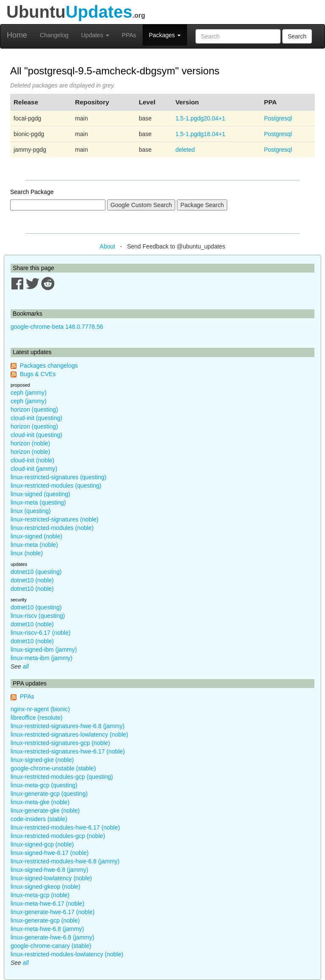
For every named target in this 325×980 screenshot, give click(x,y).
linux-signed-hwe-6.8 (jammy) (50, 870)
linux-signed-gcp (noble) (42, 844)
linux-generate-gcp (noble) (45, 920)
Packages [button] (165, 35)
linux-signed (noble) (36, 536)
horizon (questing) (34, 409)
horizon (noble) (30, 443)
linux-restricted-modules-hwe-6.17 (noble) (65, 827)
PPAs (129, 35)
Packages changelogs (49, 366)
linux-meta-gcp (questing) (44, 785)
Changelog (54, 35)
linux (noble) (27, 553)
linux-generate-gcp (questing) (49, 794)
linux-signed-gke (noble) (42, 760)
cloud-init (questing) (36, 418)
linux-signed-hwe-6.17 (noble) (50, 853)
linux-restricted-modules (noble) (52, 528)
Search (297, 36)
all (26, 666)
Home (17, 35)
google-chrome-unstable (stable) (53, 768)
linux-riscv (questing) (38, 616)
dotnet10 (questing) (36, 572)
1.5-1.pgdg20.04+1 (200, 118)
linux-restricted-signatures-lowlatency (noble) (69, 734)
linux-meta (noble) (34, 545)
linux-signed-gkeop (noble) (45, 887)
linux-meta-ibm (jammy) (41, 658)
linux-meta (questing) (38, 502)
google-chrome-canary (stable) (51, 946)
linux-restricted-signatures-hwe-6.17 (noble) (68, 751)
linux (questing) (31, 511)
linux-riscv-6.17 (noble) (41, 633)
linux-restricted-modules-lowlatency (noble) (67, 954)
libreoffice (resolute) (37, 718)
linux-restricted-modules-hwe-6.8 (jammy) (65, 861)
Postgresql (278, 118)
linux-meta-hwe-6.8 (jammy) (47, 929)
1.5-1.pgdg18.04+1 (200, 134)
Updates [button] (95, 35)
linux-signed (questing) (40, 494)
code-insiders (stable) (39, 819)
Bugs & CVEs (38, 374)
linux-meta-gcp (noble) (40, 895)
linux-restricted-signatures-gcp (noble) (60, 743)
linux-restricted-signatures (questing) (58, 477)
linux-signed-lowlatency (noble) (51, 878)
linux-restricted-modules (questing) (56, 486)
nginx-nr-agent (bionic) (40, 709)
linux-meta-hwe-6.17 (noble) (47, 904)
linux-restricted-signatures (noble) (55, 519)
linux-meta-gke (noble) (40, 802)
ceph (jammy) (29, 393)
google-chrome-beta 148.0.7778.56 (57, 327)
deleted (185, 150)
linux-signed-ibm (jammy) (44, 650)
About (108, 246)
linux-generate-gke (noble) (45, 811)
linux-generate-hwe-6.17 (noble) (52, 912)
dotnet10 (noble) (32, 580)
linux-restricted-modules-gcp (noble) (58, 836)
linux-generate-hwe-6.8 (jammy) (52, 937)
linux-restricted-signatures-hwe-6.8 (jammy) (67, 726)
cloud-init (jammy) (34, 469)
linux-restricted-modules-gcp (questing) (62, 777)
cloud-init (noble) (33, 460)
